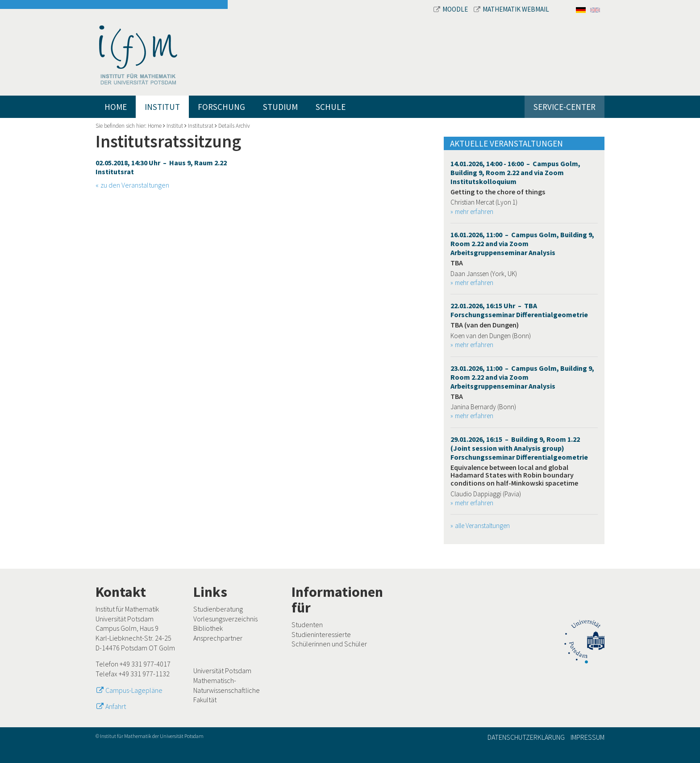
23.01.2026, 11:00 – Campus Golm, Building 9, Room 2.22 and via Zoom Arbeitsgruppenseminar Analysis (522, 377)
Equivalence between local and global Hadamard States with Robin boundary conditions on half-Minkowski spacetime (514, 475)
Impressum (587, 737)
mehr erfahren (474, 212)
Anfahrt (116, 706)
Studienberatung (218, 609)
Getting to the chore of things (498, 192)
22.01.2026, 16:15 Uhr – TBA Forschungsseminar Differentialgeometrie (519, 310)
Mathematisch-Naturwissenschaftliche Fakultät (227, 690)
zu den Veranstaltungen (135, 185)
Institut (162, 107)
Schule (331, 107)
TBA (457, 263)
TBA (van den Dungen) (485, 325)
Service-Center (565, 107)
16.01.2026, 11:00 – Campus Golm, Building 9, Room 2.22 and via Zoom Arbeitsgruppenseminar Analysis (522, 243)
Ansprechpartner (218, 638)
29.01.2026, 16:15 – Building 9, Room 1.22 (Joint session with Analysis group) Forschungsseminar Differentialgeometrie (519, 448)
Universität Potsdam (222, 671)
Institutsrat (201, 126)
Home (116, 107)
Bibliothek (208, 628)
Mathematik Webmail (511, 9)
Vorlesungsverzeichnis (225, 619)
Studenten (307, 625)
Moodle (451, 9)
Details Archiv (234, 126)
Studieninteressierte (321, 634)
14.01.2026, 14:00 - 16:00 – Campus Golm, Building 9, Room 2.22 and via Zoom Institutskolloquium (515, 172)
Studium (280, 107)
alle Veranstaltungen (482, 526)
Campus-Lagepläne (134, 690)
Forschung (221, 107)
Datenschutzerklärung (526, 737)
